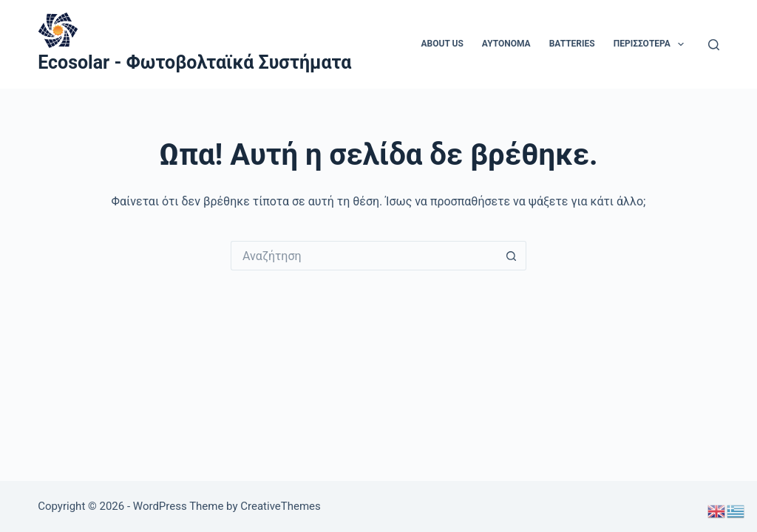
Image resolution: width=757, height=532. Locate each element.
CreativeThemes (281, 506)
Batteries (572, 44)
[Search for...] (364, 256)
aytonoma (506, 44)
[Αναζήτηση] (714, 45)
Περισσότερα (652, 44)
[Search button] (512, 256)
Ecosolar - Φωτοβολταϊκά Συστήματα (194, 62)
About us (442, 44)
